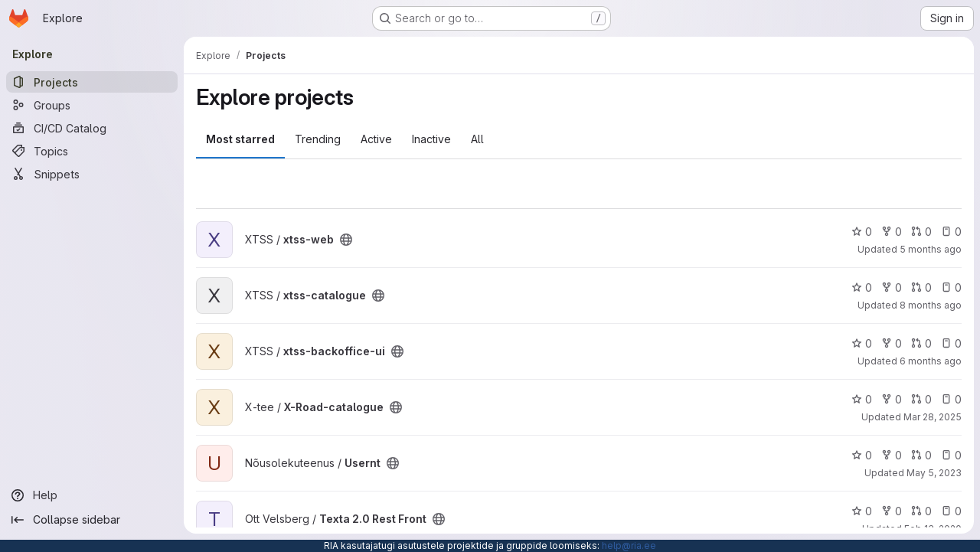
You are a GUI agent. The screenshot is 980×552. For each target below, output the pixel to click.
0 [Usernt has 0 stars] (862, 455)
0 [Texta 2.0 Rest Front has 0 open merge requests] (921, 511)
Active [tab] (376, 139)
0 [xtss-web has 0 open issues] (951, 232)
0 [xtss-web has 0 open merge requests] (921, 232)
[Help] (92, 495)
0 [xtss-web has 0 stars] (862, 232)
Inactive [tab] (431, 139)
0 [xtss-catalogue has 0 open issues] (951, 287)
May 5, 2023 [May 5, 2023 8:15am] (934, 473)
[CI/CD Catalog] (92, 128)
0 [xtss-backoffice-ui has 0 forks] (892, 343)
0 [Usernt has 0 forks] (892, 455)
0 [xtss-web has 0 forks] (892, 232)
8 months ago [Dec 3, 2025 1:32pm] (931, 305)
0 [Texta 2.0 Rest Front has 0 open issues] (951, 511)
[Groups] (92, 105)
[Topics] (92, 151)
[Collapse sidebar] (92, 520)
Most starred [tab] (240, 139)
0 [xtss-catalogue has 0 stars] (862, 287)
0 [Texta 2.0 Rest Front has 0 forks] (892, 511)
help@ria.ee (629, 545)
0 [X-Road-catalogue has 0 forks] (892, 399)
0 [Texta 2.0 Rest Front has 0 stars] (862, 511)
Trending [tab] (318, 139)
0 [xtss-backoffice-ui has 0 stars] (862, 343)
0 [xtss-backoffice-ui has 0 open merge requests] (921, 343)
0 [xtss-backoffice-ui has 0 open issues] (951, 343)
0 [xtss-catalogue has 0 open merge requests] (921, 287)
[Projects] (92, 82)
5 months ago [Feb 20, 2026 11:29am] (931, 249)
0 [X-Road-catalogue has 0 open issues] (951, 399)
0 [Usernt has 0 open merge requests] (921, 455)
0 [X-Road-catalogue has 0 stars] (862, 399)
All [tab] (477, 139)
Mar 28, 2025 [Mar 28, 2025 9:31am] (933, 417)
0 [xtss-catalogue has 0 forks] (892, 287)
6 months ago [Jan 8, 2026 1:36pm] (931, 361)
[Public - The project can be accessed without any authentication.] (346, 240)
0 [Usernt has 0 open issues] (951, 455)
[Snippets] (92, 174)
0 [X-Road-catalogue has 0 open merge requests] (921, 399)
